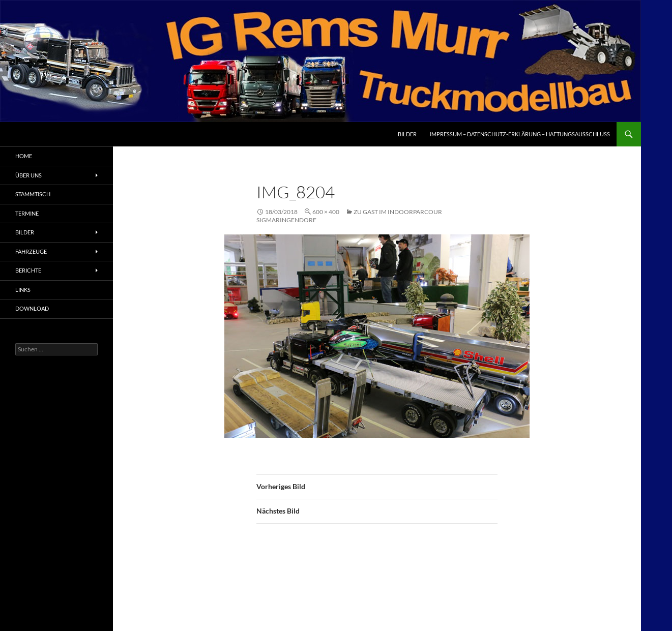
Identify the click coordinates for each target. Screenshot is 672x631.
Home (24, 156)
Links (23, 290)
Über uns (28, 175)
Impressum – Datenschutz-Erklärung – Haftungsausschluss (520, 134)
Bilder (407, 134)
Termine (27, 213)
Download (32, 308)
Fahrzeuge (31, 251)
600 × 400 (326, 212)
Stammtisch (33, 194)
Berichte (28, 270)
